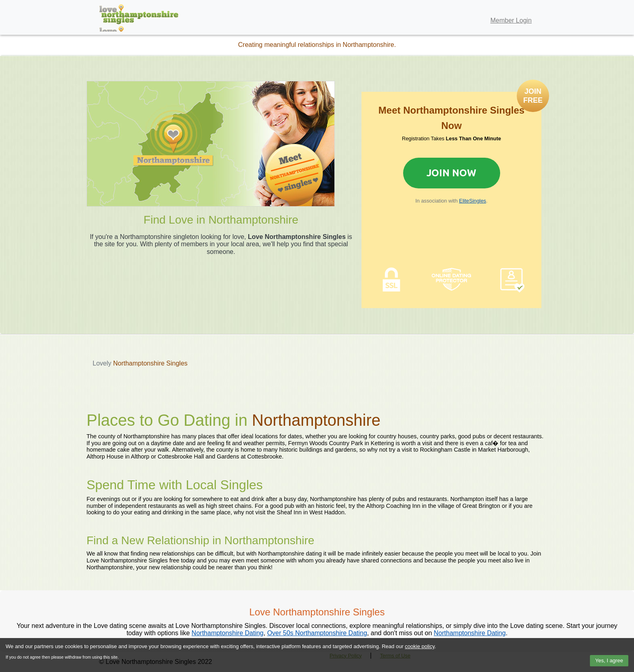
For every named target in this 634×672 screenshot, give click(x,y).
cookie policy (419, 646)
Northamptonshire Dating (228, 633)
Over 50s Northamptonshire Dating (317, 633)
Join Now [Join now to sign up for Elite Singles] (451, 173)
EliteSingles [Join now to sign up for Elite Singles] (472, 201)
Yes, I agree (609, 660)
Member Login (511, 20)
